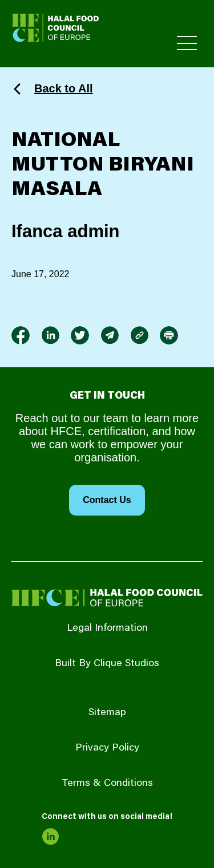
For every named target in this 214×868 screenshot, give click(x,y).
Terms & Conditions (107, 784)
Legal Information (107, 628)
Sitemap (107, 713)
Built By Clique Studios (107, 664)
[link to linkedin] (50, 335)
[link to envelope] (110, 335)
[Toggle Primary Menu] (187, 43)
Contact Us (107, 500)
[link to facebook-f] (21, 335)
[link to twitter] (80, 335)
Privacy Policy (107, 748)
